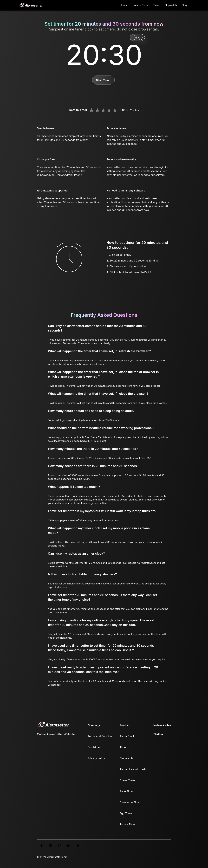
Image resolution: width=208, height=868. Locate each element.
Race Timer (127, 791)
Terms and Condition (101, 736)
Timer (156, 5)
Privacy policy (96, 758)
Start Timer (103, 80)
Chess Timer (127, 780)
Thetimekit (160, 734)
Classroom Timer (130, 802)
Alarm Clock (141, 5)
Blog (184, 5)
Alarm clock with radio (133, 769)
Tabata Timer (128, 824)
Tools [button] (124, 5)
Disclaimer (94, 747)
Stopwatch (171, 5)
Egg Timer (126, 813)
